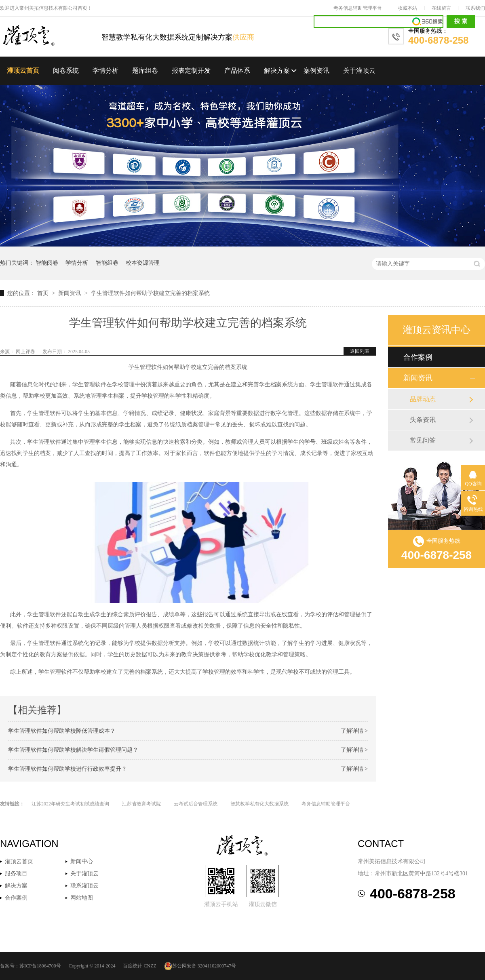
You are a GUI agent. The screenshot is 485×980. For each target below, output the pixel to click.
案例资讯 (316, 71)
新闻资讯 (70, 293)
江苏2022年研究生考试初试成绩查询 (70, 804)
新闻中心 (82, 861)
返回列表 (360, 351)
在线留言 (441, 8)
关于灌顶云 (359, 71)
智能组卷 (107, 263)
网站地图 (82, 898)
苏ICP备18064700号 (40, 966)
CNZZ (150, 966)
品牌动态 (423, 399)
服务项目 (16, 874)
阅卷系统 (66, 71)
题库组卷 (145, 71)
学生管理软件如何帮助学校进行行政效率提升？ (67, 769)
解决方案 (277, 71)
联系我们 (475, 8)
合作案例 (418, 357)
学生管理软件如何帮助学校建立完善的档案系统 (150, 293)
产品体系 (237, 71)
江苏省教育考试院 (141, 804)
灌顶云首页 (23, 71)
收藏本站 (407, 8)
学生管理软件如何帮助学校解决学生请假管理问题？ (73, 750)
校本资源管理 (143, 263)
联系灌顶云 (84, 886)
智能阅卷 (47, 263)
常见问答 (423, 440)
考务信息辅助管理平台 (358, 8)
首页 (44, 293)
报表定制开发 (191, 71)
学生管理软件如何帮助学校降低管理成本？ (62, 731)
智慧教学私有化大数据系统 (259, 804)
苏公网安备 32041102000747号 (200, 966)
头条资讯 (423, 420)
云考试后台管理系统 (196, 804)
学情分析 (105, 71)
